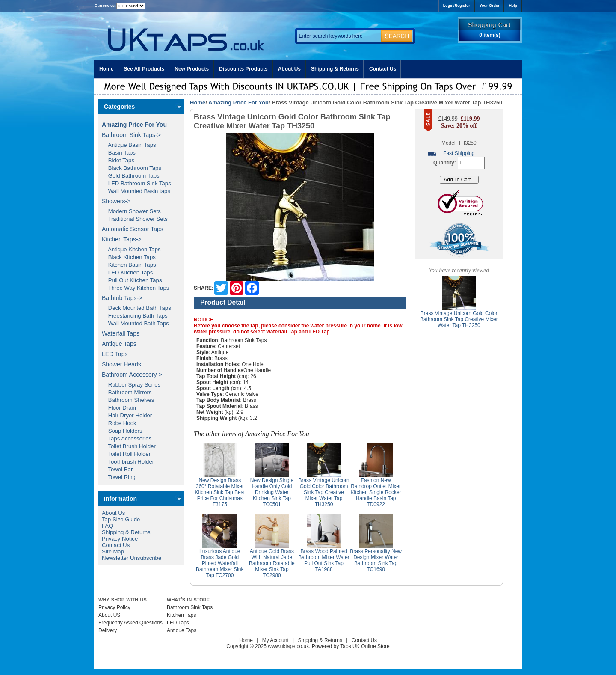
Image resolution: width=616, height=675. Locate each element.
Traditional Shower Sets (135, 219)
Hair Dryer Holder (127, 415)
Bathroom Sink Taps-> (131, 135)
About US (109, 615)
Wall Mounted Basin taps (136, 191)
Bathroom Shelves (128, 400)
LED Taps (115, 354)
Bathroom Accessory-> (132, 375)
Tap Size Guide (121, 519)
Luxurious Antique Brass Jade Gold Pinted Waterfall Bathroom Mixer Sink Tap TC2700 (220, 563)
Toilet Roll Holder (126, 454)
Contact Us (383, 69)
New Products (192, 69)
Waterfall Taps (121, 333)
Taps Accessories (127, 439)
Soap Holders (122, 431)
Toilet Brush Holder (129, 446)
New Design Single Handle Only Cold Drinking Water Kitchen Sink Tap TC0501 (272, 492)
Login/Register (457, 6)
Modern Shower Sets (131, 211)
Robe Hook (119, 423)
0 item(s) (490, 35)
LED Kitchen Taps (127, 272)
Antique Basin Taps (129, 145)
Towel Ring (119, 477)
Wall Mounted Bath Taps (135, 323)
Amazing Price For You (238, 103)
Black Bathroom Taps (132, 168)
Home (106, 69)
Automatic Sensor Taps (133, 229)
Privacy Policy (114, 607)
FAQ (107, 526)
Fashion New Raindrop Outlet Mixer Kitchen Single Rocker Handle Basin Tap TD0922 (376, 492)
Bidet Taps (118, 160)
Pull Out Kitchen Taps (132, 280)
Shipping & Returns (335, 69)
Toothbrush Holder (128, 462)
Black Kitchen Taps (129, 257)
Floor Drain (119, 408)
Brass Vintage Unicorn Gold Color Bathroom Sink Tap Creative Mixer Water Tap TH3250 (324, 492)
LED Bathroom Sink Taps (136, 183)
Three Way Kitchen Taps (135, 288)
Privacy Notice (120, 539)
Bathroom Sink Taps (190, 607)
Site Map (113, 552)
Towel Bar (117, 469)
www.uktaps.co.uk (288, 646)
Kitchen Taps (182, 615)
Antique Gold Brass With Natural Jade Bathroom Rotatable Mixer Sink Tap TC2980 (272, 563)
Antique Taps (119, 344)
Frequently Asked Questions (130, 623)
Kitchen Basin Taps (129, 265)
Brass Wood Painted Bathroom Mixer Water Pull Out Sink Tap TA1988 (324, 560)
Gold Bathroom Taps (131, 176)
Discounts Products (243, 69)
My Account (275, 640)
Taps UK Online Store (365, 646)
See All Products (144, 69)
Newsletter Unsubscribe (132, 558)
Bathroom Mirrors (127, 392)
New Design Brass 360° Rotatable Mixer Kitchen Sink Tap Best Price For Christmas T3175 (220, 492)
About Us (289, 69)
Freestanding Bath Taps (135, 316)
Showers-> (116, 201)
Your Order (490, 6)
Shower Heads (121, 364)
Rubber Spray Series (131, 385)
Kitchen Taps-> (122, 239)
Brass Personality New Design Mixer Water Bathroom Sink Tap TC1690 (376, 560)
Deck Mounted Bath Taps (136, 308)
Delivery (108, 630)
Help (513, 6)
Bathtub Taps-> (122, 298)
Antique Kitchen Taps (131, 249)
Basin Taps (119, 153)
